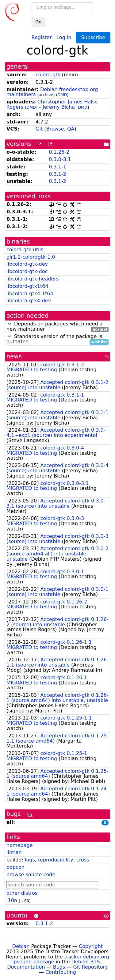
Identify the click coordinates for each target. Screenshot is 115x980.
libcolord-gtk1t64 (27, 286)
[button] (10, 324)
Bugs (59, 967)
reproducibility (56, 860)
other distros (22, 893)
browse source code (31, 875)
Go (38, 22)
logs (30, 860)
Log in (64, 37)
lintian (14, 852)
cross (83, 860)
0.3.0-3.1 (60, 159)
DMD (62, 95)
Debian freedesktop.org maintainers (52, 92)
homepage (19, 845)
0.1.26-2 (59, 152)
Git (39, 129)
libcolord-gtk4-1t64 (30, 294)
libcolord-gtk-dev (27, 264)
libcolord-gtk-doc (27, 271)
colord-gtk (48, 75)
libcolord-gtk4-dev (29, 301)
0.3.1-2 (57, 174)
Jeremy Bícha (59, 107)
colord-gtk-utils (25, 250)
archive (46, 95)
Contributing (61, 972)
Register (42, 37)
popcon (15, 867)
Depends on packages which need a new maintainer (57, 327)
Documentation (26, 967)
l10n (12, 900)
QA (71, 129)
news (14, 356)
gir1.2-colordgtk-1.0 (31, 257)
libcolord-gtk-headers (33, 279)
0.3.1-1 (57, 167)
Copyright (91, 946)
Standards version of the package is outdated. (57, 339)
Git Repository (91, 967)
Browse (55, 129)
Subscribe (93, 37)
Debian (21, 946)
